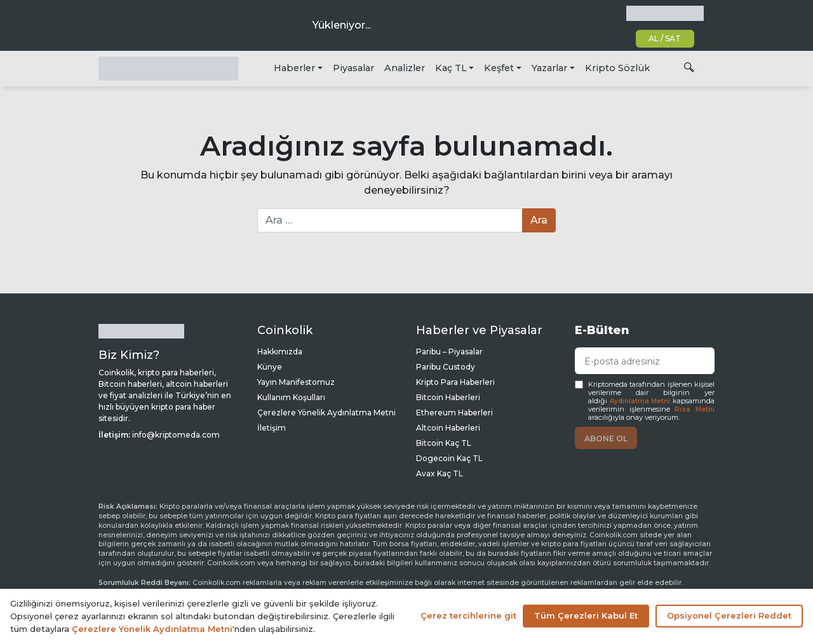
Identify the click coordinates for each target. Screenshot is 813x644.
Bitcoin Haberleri (448, 397)
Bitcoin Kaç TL (444, 443)
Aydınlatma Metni (640, 401)
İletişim (272, 428)
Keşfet (499, 68)
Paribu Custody (446, 367)
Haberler (294, 68)
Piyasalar (353, 68)
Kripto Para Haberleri (455, 382)
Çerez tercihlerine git (468, 615)
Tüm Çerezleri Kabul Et (586, 615)
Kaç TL (451, 68)
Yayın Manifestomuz (296, 382)
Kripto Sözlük (617, 68)
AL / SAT (665, 38)
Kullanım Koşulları (291, 397)
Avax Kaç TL (440, 473)
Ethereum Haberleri (454, 413)
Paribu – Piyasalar (449, 352)
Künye (270, 367)
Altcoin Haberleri (448, 428)
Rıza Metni (695, 409)
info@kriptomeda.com (176, 435)
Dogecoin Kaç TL (449, 458)
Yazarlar (549, 68)
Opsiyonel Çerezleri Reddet (729, 615)
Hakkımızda (280, 352)
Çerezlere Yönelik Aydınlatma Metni (326, 413)
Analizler (405, 68)
